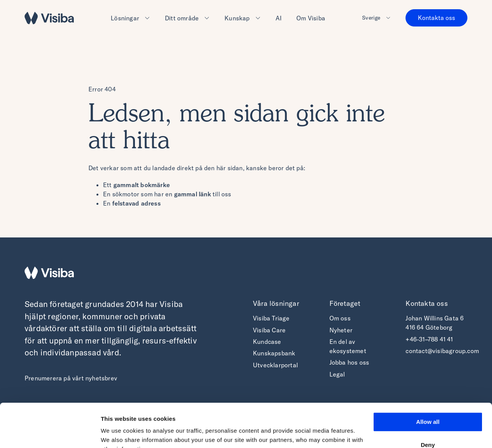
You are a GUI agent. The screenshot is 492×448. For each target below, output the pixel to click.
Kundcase (267, 342)
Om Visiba (311, 18)
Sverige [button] (371, 18)
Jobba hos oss (349, 362)
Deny (428, 407)
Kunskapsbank (274, 353)
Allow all (428, 384)
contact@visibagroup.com (442, 351)
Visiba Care (269, 330)
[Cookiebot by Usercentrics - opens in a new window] (50, 433)
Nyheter (341, 330)
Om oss (340, 318)
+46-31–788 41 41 (429, 339)
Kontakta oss (436, 18)
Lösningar (125, 18)
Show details (119, 433)
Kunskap (237, 18)
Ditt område (182, 18)
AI (279, 18)
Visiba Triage (271, 318)
